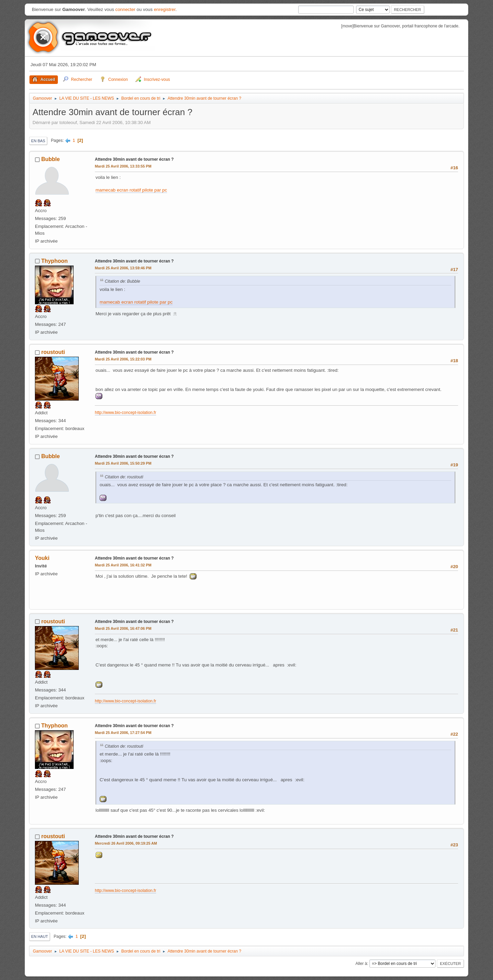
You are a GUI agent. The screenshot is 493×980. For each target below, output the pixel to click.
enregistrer (165, 9)
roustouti (53, 352)
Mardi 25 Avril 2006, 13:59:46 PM (123, 268)
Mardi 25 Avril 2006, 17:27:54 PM (123, 733)
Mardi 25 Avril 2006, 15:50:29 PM (123, 463)
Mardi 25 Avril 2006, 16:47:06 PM (123, 628)
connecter (125, 9)
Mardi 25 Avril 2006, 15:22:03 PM (123, 359)
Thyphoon (54, 261)
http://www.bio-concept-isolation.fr (125, 413)
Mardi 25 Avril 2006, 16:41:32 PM (123, 565)
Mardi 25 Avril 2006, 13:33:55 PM (123, 166)
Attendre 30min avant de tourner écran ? (134, 159)
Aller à (361, 964)
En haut (40, 936)
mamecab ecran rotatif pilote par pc (131, 190)
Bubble (50, 159)
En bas (38, 141)
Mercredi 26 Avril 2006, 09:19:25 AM (126, 843)
